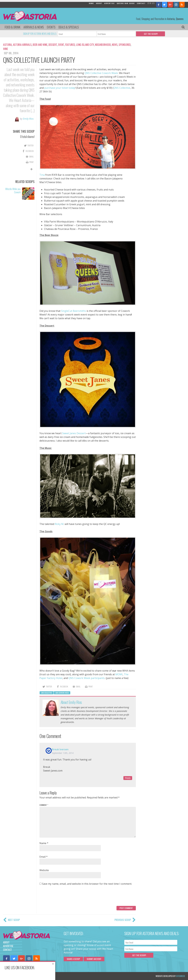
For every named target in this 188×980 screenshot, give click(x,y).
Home (91, 3)
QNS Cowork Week (62, 693)
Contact (141, 3)
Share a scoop (73, 959)
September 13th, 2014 (63, 753)
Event (61, 45)
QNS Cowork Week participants (87, 678)
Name (44, 843)
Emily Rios (28, 119)
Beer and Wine (40, 45)
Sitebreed (180, 976)
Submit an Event (94, 959)
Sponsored (125, 45)
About (99, 3)
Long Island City (85, 45)
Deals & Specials (69, 27)
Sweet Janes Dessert (74, 433)
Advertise (110, 3)
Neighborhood (103, 45)
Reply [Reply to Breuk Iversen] (128, 778)
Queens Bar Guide (126, 3)
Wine (6, 49)
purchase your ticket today (60, 88)
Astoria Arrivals (22, 45)
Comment (44, 805)
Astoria (7, 45)
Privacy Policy (34, 976)
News (115, 45)
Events (51, 27)
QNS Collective (122, 88)
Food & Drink (13, 27)
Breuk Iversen (60, 749)
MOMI (119, 674)
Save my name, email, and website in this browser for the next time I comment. (87, 884)
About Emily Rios (71, 702)
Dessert (53, 45)
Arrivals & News (34, 27)
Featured (70, 45)
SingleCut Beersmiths (74, 311)
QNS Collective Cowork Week (101, 73)
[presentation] (63, 897)
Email (44, 857)
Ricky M (59, 524)
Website (44, 870)
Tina (42, 175)
